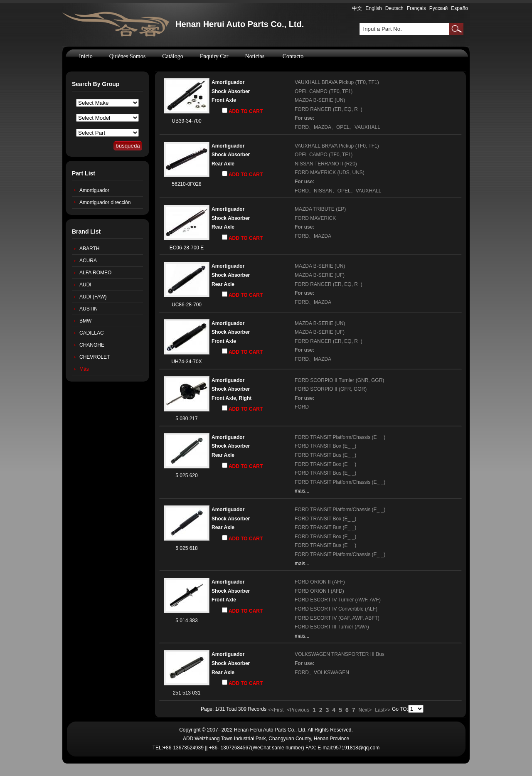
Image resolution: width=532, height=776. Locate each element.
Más (84, 369)
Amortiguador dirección (105, 202)
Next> (365, 710)
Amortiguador (94, 190)
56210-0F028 (186, 184)
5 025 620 (186, 475)
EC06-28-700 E (187, 248)
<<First (276, 710)
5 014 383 (186, 621)
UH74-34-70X (186, 362)
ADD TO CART (242, 111)
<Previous (298, 710)
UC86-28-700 (187, 305)
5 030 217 (186, 419)
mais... (302, 491)
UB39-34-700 (186, 121)
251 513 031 (187, 693)
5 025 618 (186, 548)
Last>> (383, 710)
